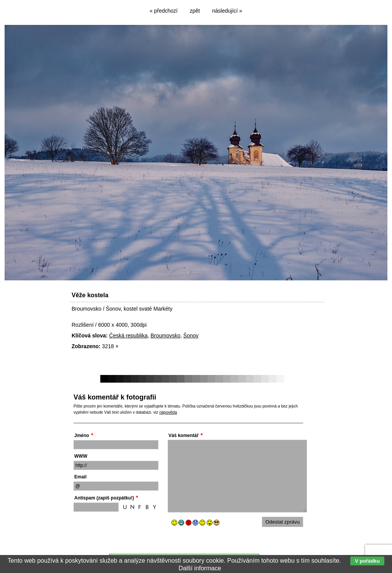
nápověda (168, 412)
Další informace (200, 568)
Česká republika (128, 336)
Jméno (82, 435)
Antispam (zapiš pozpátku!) (104, 498)
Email (80, 477)
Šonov (191, 336)
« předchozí (164, 11)
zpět (195, 11)
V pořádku (367, 561)
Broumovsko (165, 336)
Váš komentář (184, 435)
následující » (227, 11)
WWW (81, 456)
